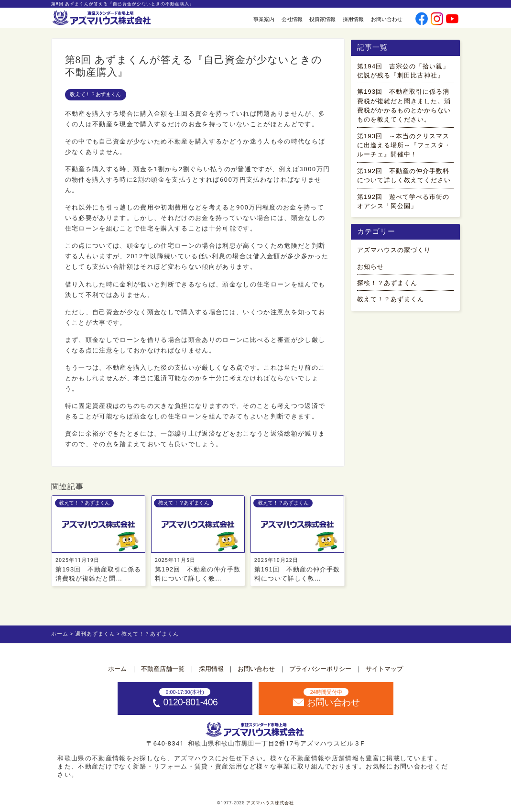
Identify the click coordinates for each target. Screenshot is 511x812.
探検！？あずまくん (387, 283)
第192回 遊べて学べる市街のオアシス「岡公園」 (403, 201)
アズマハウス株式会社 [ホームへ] (270, 803)
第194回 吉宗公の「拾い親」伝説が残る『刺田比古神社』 (403, 71)
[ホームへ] (102, 18)
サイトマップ (384, 669)
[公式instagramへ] (437, 20)
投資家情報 (322, 19)
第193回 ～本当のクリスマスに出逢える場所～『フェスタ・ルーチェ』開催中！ (404, 145)
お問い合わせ (387, 19)
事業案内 (264, 19)
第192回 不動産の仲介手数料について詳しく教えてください (404, 176)
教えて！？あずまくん (95, 94)
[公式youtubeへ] (452, 20)
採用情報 (353, 19)
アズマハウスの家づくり (394, 250)
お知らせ (370, 267)
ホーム (117, 669)
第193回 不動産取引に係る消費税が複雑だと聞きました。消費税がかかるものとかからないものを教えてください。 (404, 105)
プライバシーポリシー (320, 669)
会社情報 (292, 19)
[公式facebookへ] (422, 20)
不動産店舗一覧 (163, 669)
